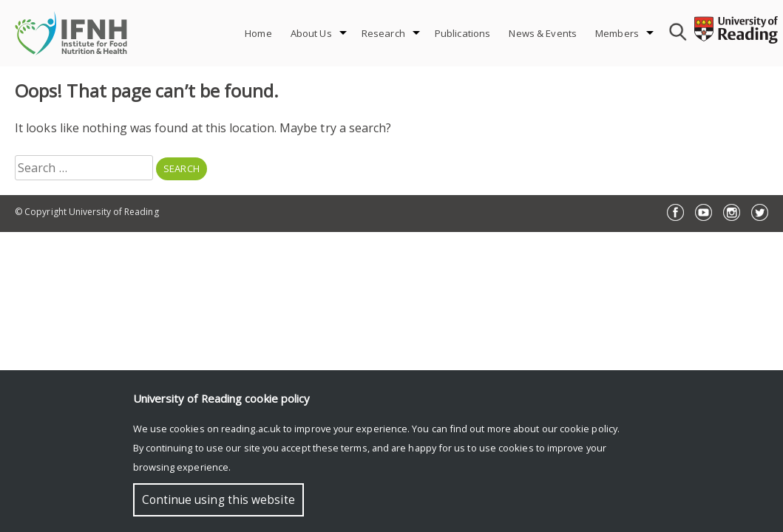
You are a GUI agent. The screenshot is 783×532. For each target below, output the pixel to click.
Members (617, 33)
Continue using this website (218, 500)
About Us (311, 33)
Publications (463, 33)
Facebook (675, 212)
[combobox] (676, 33)
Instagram (732, 212)
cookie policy (589, 429)
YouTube (704, 212)
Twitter (760, 212)
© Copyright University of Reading (87, 212)
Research (383, 33)
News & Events (543, 33)
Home (258, 33)
